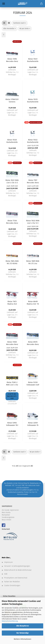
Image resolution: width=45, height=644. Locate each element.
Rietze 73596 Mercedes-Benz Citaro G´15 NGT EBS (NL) (12, 60)
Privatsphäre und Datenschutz (16, 578)
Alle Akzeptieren (23, 626)
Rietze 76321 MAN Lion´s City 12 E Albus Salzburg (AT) (12, 181)
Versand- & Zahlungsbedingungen (17, 566)
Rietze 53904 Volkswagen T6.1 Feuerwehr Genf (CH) (12, 424)
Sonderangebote (8, 517)
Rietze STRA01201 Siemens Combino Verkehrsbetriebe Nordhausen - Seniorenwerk (12, 100)
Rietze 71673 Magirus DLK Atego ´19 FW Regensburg (12, 303)
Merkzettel (6, 515)
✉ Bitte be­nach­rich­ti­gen (12, 396)
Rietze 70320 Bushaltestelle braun (12, 141)
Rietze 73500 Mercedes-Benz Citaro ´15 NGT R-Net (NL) (12, 343)
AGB (6, 574)
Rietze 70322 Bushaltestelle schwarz (33, 141)
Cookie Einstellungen (12, 586)
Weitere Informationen (22, 639)
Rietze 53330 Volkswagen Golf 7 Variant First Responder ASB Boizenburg (33, 383)
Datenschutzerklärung (10, 621)
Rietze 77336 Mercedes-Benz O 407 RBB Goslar (12, 222)
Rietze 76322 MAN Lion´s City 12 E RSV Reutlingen (33, 222)
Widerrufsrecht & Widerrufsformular (18, 570)
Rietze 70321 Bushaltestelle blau (33, 60)
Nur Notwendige (23, 633)
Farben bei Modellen (12, 582)
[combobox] (20, 23)
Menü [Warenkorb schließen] (4, 4)
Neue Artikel (6, 520)
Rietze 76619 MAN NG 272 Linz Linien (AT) (33, 262)
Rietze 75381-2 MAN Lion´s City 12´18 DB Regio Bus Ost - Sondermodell (12, 383)
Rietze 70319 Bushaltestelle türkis (33, 100)
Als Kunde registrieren (10, 510)
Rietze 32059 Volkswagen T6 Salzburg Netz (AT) (33, 424)
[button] (4, 23)
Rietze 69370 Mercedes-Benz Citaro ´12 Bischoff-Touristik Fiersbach (33, 343)
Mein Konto (6, 513)
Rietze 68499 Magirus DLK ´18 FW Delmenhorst (33, 303)
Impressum (8, 562)
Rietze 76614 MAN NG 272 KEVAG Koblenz (12, 262)
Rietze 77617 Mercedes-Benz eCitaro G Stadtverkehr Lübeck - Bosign (33, 181)
